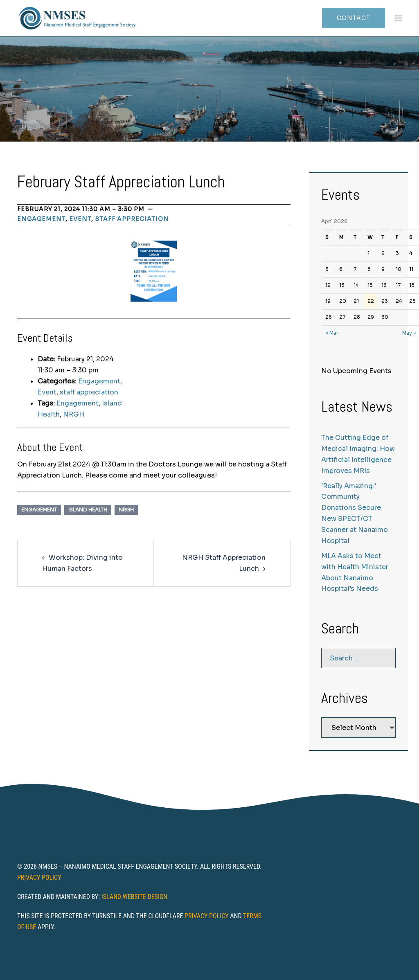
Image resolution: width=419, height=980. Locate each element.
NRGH (74, 414)
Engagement (41, 219)
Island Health (88, 510)
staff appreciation (132, 219)
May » (409, 333)
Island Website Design (135, 897)
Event (80, 219)
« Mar (332, 333)
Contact (354, 18)
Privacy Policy (39, 877)
